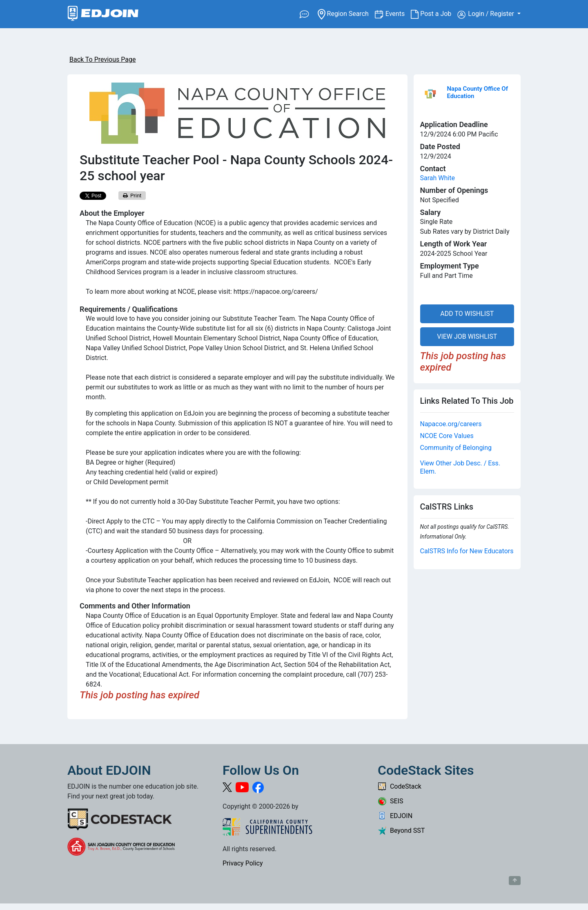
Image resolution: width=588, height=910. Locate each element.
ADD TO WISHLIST (467, 314)
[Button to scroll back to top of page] (515, 881)
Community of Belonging (456, 448)
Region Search (346, 13)
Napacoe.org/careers (451, 424)
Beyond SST (401, 831)
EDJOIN (395, 816)
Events (398, 13)
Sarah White (438, 178)
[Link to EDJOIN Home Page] (103, 14)
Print (132, 196)
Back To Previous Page (102, 59)
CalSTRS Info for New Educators (467, 551)
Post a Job (434, 14)
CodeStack (400, 786)
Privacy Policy (243, 863)
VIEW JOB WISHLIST (467, 336)
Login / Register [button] (487, 14)
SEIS (390, 801)
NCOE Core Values (447, 436)
